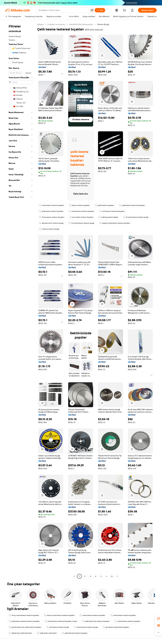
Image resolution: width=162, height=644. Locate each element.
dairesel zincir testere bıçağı (51, 223)
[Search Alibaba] (63, 10)
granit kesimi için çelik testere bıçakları (25, 627)
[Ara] (100, 10)
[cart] (125, 11)
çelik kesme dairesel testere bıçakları (24, 621)
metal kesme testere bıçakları (81, 211)
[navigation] (21, 301)
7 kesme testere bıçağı (49, 229)
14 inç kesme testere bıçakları (52, 217)
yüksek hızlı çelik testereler (20, 633)
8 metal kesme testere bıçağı (136, 217)
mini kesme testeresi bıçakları (112, 211)
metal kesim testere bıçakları (52, 205)
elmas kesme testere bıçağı (86, 627)
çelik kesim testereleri (47, 633)
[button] (92, 10)
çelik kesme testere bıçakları (51, 211)
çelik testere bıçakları (104, 205)
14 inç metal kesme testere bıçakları (24, 615)
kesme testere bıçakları (79, 205)
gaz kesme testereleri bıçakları (116, 627)
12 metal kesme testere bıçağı (81, 223)
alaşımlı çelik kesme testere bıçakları (115, 223)
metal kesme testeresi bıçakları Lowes (61, 621)
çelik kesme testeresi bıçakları (132, 205)
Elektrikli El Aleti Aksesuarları (81, 24)
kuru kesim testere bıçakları (81, 217)
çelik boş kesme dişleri (108, 217)
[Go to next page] (117, 576)
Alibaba (40, 24)
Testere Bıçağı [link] (103, 24)
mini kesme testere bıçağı (58, 627)
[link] (158, 618)
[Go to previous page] (74, 576)
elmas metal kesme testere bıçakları (59, 615)
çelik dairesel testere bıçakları (75, 633)
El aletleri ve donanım (56, 24)
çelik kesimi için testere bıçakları (96, 621)
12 (112, 576)
